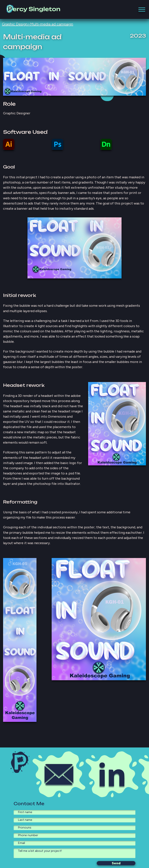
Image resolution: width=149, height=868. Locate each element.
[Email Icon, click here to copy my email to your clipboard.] (59, 774)
